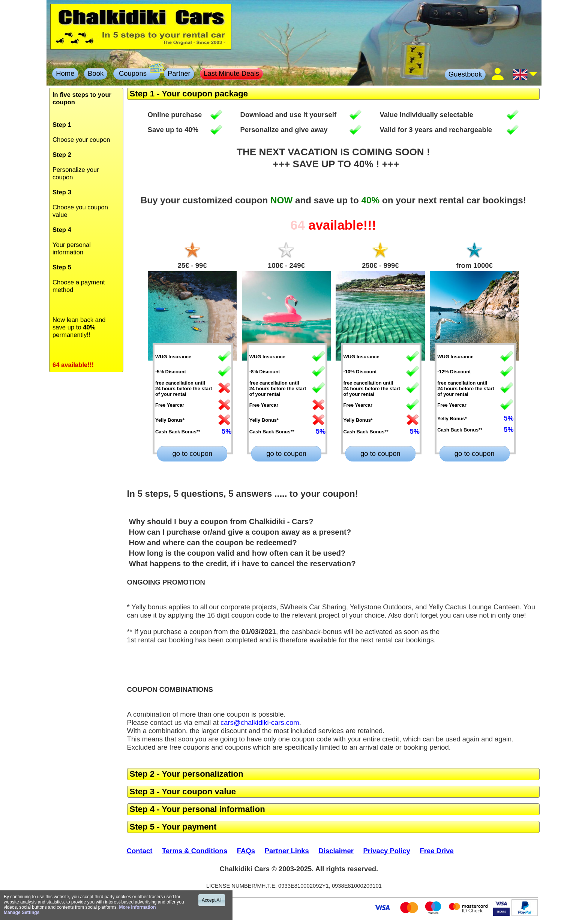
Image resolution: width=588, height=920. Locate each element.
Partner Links (287, 851)
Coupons (139, 73)
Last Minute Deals (231, 73)
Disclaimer (336, 851)
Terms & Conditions (195, 851)
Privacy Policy (387, 851)
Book (96, 73)
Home (65, 73)
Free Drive (436, 851)
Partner (179, 73)
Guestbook (465, 74)
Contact (140, 851)
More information (137, 907)
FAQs (246, 851)
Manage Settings (22, 912)
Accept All (212, 900)
